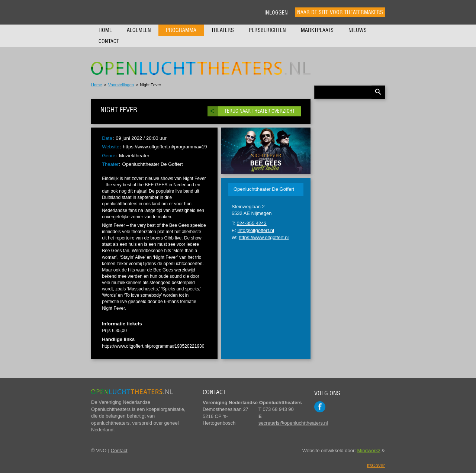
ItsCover (376, 465)
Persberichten (267, 30)
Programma (181, 30)
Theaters (223, 30)
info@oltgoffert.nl (256, 230)
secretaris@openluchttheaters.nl (293, 423)
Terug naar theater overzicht (260, 111)
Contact (109, 41)
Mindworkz (369, 451)
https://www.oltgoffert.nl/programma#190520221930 (178, 147)
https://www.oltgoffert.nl (264, 237)
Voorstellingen (121, 85)
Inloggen (276, 13)
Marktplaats (317, 30)
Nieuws (358, 30)
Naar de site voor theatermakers (340, 12)
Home (105, 30)
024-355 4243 (252, 223)
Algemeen (139, 30)
